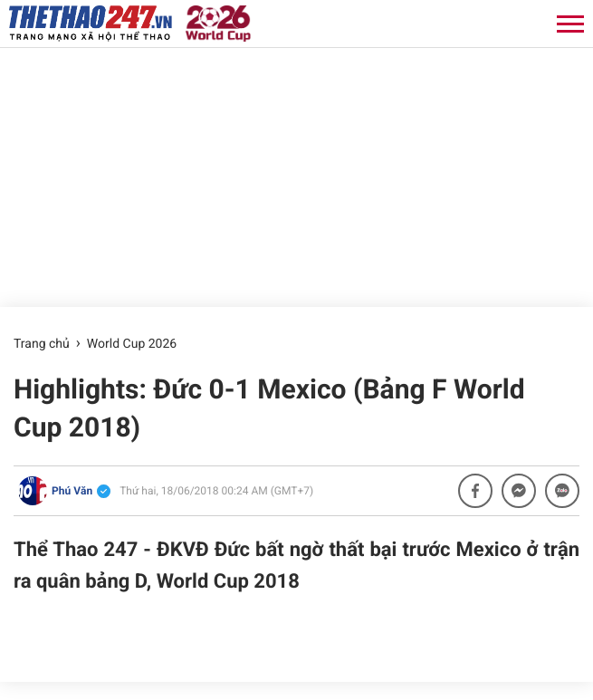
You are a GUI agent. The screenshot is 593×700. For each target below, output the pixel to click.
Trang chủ (42, 344)
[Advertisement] (296, 175)
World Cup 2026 (132, 344)
